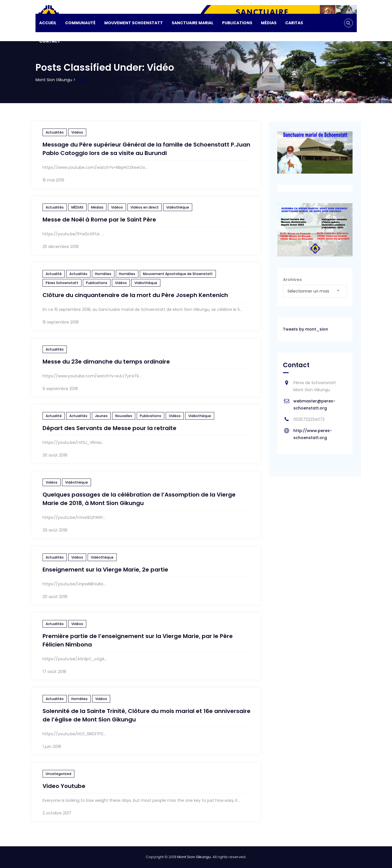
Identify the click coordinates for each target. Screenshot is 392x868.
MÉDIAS (77, 207)
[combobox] (315, 291)
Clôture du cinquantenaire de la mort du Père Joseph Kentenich (135, 295)
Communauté (80, 23)
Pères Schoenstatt (62, 283)
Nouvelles (124, 416)
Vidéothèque (178, 207)
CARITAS (294, 23)
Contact (50, 41)
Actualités (55, 132)
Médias (269, 23)
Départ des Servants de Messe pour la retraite (109, 428)
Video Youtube (64, 786)
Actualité (54, 274)
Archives (292, 280)
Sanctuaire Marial (192, 23)
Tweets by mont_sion (305, 329)
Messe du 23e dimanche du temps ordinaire (106, 362)
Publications (237, 23)
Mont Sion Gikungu (194, 857)
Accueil (48, 23)
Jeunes (101, 416)
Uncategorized (58, 774)
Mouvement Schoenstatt (134, 23)
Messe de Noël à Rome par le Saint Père (99, 220)
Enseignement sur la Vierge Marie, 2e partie (105, 570)
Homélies (103, 274)
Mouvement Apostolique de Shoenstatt (178, 274)
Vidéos (77, 132)
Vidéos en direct (145, 207)
